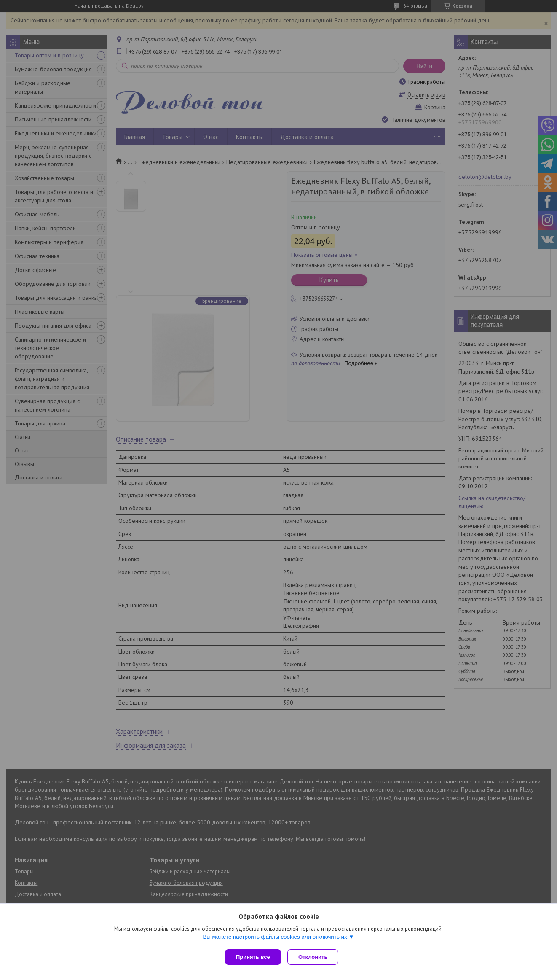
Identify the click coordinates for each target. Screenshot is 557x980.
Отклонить (315, 957)
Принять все (253, 957)
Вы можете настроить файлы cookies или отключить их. (276, 938)
